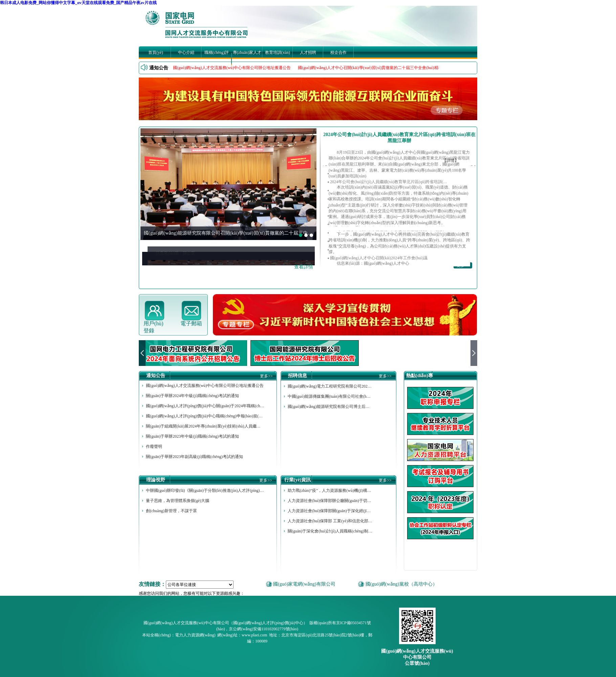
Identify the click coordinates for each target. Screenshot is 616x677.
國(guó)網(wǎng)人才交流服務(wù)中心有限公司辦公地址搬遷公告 (232, 68)
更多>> (266, 376)
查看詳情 (304, 267)
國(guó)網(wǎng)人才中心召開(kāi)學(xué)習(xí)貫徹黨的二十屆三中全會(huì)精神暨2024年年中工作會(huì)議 (394, 68)
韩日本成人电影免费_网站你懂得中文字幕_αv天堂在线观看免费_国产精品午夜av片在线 (78, 3)
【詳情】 (450, 160)
